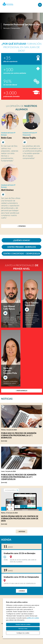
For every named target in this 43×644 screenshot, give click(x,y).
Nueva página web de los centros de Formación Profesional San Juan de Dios (20, 518)
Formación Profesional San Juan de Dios (22, 24)
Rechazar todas (23, 629)
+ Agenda (21, 591)
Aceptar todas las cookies (23, 624)
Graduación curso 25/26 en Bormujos (19, 553)
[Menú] (40, 5)
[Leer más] (7, 441)
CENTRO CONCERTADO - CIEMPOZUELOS (22, 253)
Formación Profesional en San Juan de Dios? (22, 47)
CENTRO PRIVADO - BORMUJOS (22, 247)
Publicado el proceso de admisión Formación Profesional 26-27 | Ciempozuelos (19, 477)
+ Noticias (22, 532)
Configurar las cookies (23, 633)
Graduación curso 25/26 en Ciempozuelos (21, 577)
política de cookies (33, 618)
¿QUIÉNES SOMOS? (22, 240)
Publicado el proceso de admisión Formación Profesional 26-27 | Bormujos (19, 435)
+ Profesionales (21, 391)
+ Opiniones (22, 226)
